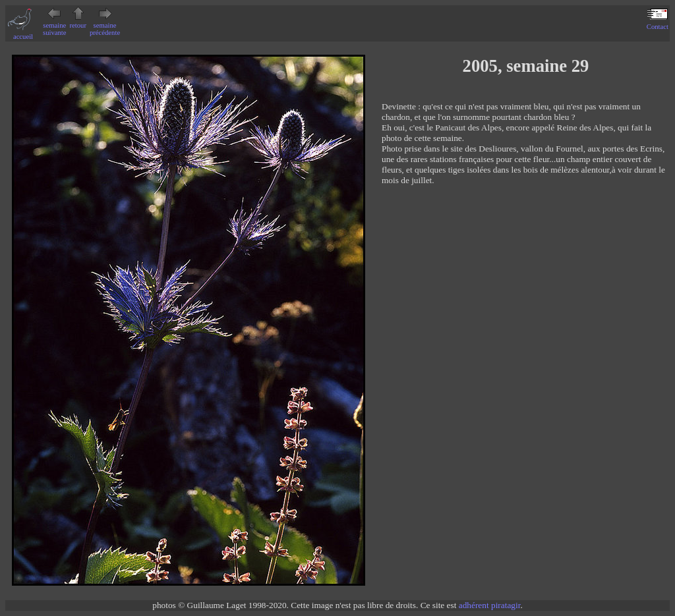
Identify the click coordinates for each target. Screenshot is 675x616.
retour (78, 22)
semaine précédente (105, 25)
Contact (658, 23)
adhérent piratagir (490, 605)
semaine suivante (55, 25)
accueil (23, 33)
